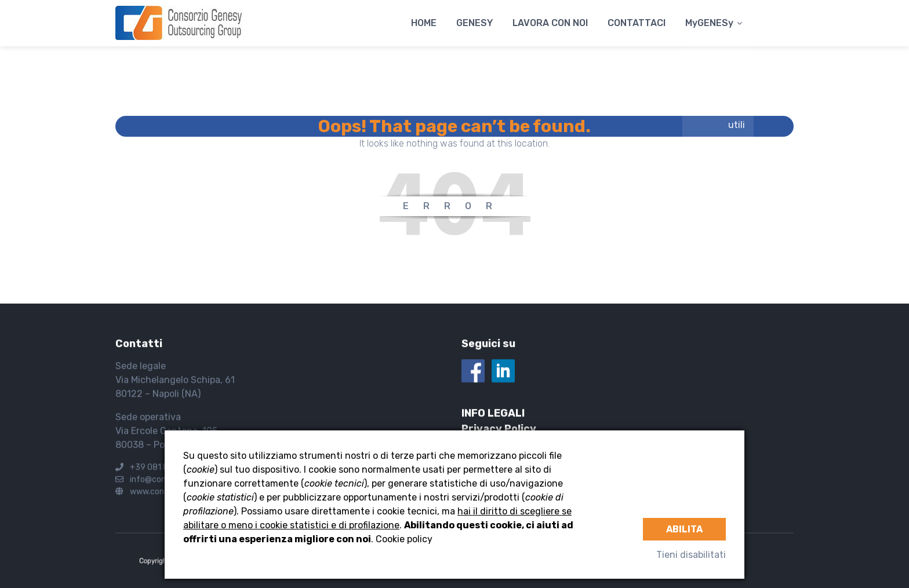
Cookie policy (404, 539)
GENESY (475, 23)
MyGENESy (709, 23)
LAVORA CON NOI (550, 23)
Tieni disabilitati (691, 555)
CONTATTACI (637, 23)
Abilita (684, 529)
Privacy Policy (499, 429)
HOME (424, 23)
